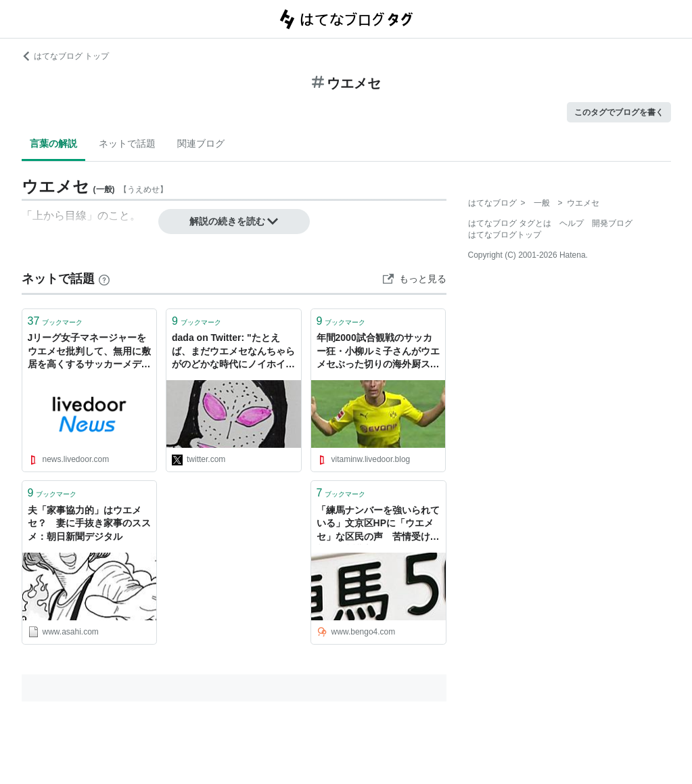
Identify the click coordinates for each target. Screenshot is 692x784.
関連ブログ (201, 143)
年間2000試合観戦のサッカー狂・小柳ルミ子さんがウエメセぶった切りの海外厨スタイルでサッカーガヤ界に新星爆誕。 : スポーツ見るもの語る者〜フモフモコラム (378, 352)
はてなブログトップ (505, 235)
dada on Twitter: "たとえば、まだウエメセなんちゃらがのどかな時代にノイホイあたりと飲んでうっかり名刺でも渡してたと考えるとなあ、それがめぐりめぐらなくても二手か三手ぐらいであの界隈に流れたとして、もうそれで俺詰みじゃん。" (233, 352)
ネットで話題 (127, 143)
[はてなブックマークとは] (104, 279)
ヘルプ (572, 223)
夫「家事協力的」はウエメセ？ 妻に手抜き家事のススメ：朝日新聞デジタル (89, 523)
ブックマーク (55, 321)
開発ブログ (612, 223)
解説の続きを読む (234, 221)
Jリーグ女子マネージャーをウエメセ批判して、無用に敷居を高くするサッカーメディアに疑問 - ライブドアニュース (89, 352)
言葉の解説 (53, 143)
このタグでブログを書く (619, 112)
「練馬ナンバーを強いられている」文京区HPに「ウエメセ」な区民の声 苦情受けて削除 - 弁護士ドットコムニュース (378, 525)
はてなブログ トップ (65, 56)
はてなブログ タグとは (510, 223)
